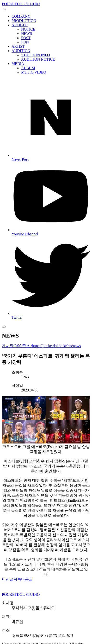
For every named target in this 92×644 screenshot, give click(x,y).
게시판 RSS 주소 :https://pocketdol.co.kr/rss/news (41, 346)
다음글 (27, 579)
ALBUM (28, 68)
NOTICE (28, 29)
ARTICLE (20, 25)
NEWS (27, 34)
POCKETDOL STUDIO (21, 4)
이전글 (8, 579)
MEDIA (18, 64)
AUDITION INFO (36, 55)
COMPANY (21, 16)
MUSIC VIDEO (34, 72)
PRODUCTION (24, 21)
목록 (17, 579)
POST (26, 38)
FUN (25, 42)
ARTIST (18, 46)
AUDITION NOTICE (38, 59)
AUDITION (21, 51)
